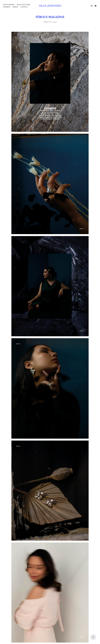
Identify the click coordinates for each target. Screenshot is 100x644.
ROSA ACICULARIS (24, 5)
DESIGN (15, 7)
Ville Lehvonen (50, 6)
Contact (24, 7)
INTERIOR (7, 7)
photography (9, 5)
